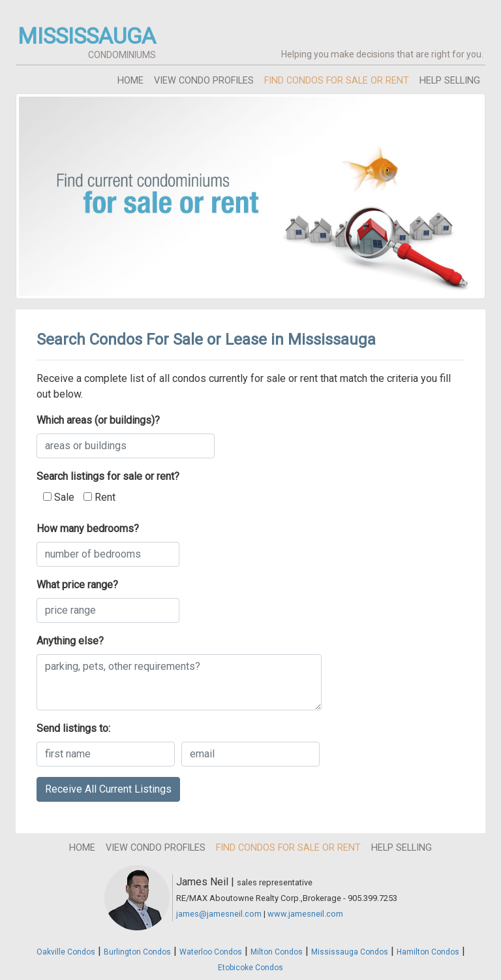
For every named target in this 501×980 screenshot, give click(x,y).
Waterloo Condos (211, 952)
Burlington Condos (137, 952)
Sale (59, 497)
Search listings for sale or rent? (108, 476)
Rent (99, 497)
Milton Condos (277, 952)
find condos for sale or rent (337, 81)
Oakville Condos (66, 952)
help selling (450, 81)
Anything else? (70, 641)
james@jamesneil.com (219, 914)
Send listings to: (73, 728)
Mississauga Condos (350, 952)
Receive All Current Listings (108, 789)
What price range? (77, 585)
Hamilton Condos (428, 952)
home (130, 81)
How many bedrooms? (88, 529)
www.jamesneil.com (305, 914)
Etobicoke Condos (250, 968)
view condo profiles (204, 81)
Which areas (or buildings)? (98, 420)
